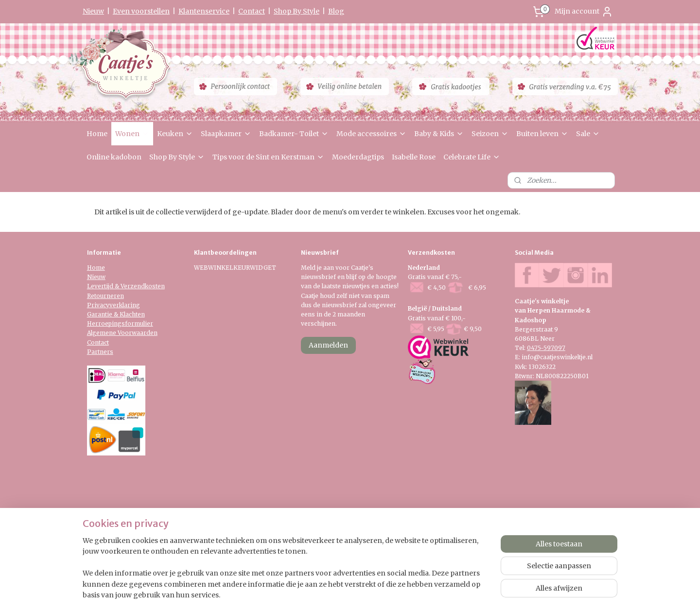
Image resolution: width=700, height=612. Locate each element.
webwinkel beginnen (378, 536)
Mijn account (584, 12)
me (100, 268)
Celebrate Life (472, 157)
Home (97, 134)
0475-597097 (546, 348)
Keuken (175, 134)
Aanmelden (328, 345)
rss (341, 536)
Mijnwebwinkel (465, 536)
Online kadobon (114, 157)
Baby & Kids (439, 134)
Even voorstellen (141, 11)
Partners (100, 352)
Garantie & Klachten (116, 314)
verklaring (125, 305)
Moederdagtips (358, 157)
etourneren (107, 296)
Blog (336, 11)
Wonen (132, 134)
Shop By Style (297, 11)
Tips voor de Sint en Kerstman (268, 157)
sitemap (321, 536)
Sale (588, 134)
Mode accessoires (371, 134)
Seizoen (490, 134)
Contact (252, 11)
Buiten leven (542, 134)
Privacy (98, 305)
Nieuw (93, 11)
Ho (91, 268)
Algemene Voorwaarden (122, 333)
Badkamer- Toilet (294, 134)
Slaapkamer (226, 134)
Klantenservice (204, 11)
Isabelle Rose (414, 157)
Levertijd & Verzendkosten (126, 286)
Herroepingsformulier (120, 323)
